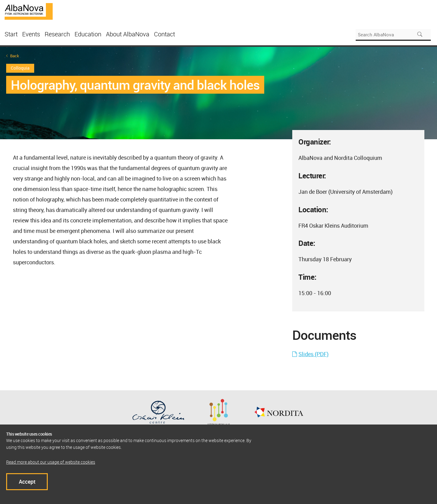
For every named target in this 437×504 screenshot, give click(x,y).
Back (15, 56)
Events (31, 34)
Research (57, 34)
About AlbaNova (128, 34)
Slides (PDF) (314, 354)
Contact (164, 34)
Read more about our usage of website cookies (51, 462)
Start (11, 34)
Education (88, 34)
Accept (27, 482)
